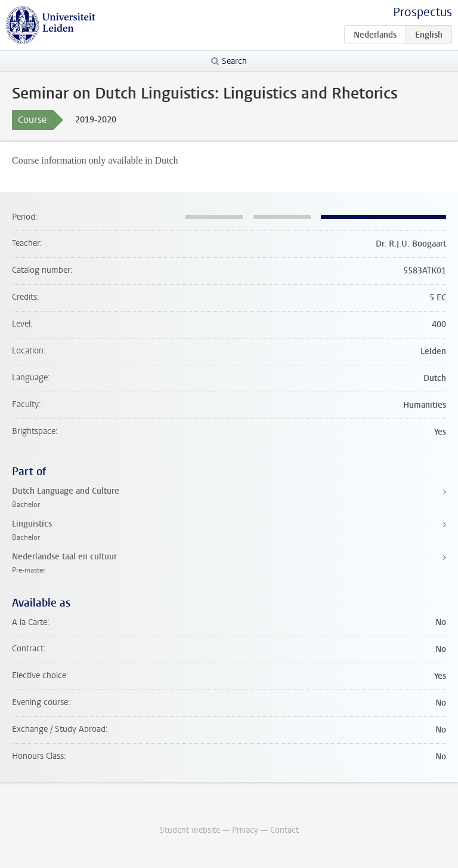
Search (234, 61)
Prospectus (423, 12)
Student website (190, 830)
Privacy (245, 830)
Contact (284, 830)
